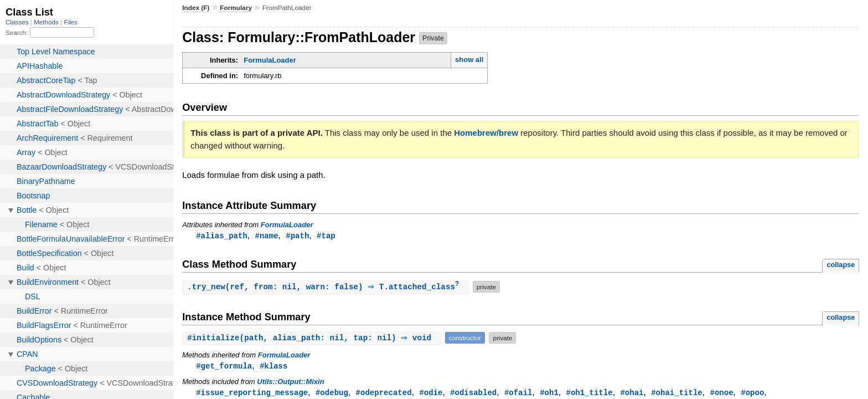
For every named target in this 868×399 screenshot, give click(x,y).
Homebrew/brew (486, 133)
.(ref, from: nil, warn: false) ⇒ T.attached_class (327, 288)
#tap (326, 236)
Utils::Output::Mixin (290, 383)
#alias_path (222, 236)
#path (297, 236)
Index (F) (196, 8)
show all (469, 60)
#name (266, 236)
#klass (274, 367)
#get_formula (224, 367)
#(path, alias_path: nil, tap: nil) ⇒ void (313, 339)
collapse (841, 265)
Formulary (236, 8)
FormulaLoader (270, 60)
